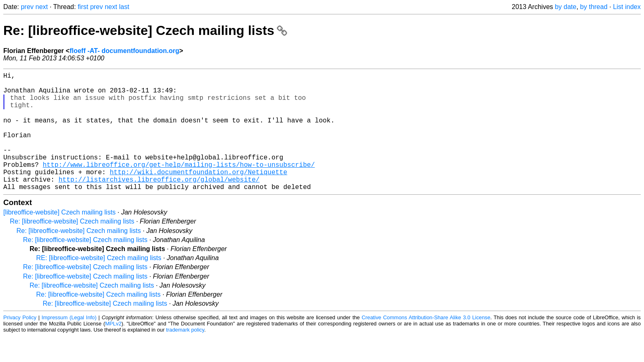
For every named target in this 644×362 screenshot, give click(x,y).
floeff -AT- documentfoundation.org (124, 51)
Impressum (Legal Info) (69, 343)
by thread (594, 7)
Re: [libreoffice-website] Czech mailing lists (145, 30)
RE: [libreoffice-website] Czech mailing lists (99, 284)
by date (566, 7)
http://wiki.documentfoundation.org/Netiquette (198, 194)
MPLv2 (113, 349)
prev (27, 7)
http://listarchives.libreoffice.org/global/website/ (159, 203)
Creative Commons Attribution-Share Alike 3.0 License (426, 343)
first (83, 7)
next (41, 7)
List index (627, 7)
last (124, 7)
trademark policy (185, 356)
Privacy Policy (20, 343)
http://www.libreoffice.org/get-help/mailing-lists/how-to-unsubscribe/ (179, 185)
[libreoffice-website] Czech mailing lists (60, 238)
